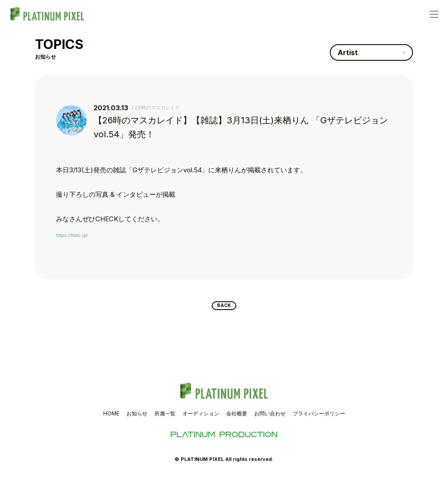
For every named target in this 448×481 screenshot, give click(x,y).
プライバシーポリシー (319, 417)
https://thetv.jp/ (79, 235)
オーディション (201, 417)
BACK (224, 307)
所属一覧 (165, 417)
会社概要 (237, 417)
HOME (111, 417)
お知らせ (137, 417)
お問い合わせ (270, 417)
